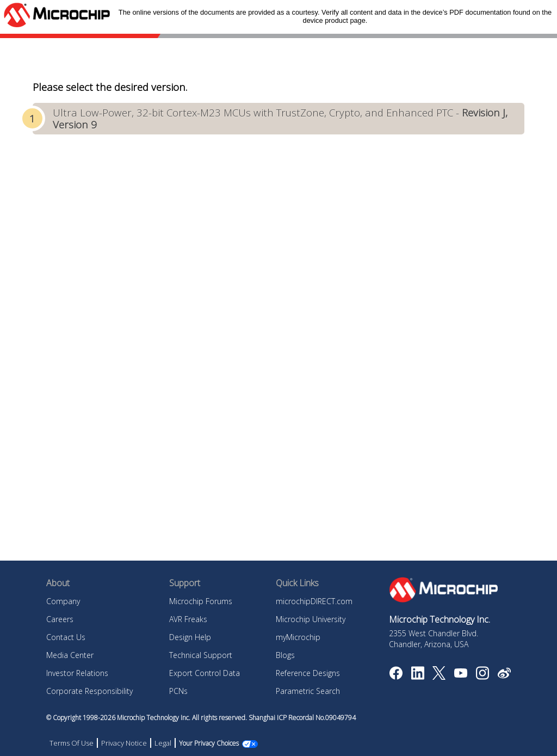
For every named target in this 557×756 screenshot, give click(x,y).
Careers (60, 619)
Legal (163, 743)
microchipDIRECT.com (314, 601)
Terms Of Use (72, 743)
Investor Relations (77, 673)
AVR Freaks (188, 619)
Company (63, 601)
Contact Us (66, 637)
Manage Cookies (202, 743)
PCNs (178, 691)
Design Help (190, 637)
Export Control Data (205, 673)
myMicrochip (298, 637)
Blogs (285, 655)
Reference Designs (308, 673)
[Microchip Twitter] (439, 677)
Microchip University (311, 619)
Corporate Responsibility (89, 691)
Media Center (70, 655)
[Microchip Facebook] (396, 677)
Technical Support (201, 655)
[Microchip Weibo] (504, 675)
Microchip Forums (201, 601)
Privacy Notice (124, 743)
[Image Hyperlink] (460, 674)
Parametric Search (308, 691)
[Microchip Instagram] (482, 677)
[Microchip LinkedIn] (417, 677)
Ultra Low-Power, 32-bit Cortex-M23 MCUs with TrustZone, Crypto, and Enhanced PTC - (280, 118)
